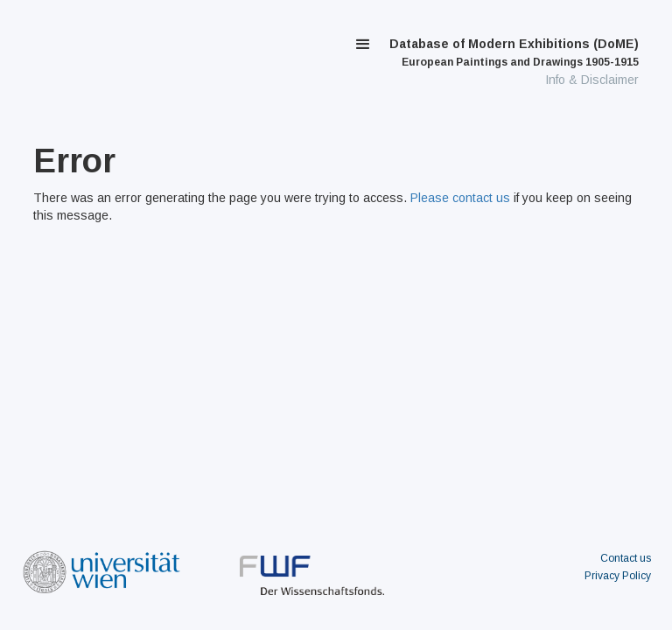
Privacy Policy (618, 576)
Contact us (626, 558)
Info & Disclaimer (592, 80)
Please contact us (460, 198)
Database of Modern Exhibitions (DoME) (514, 52)
